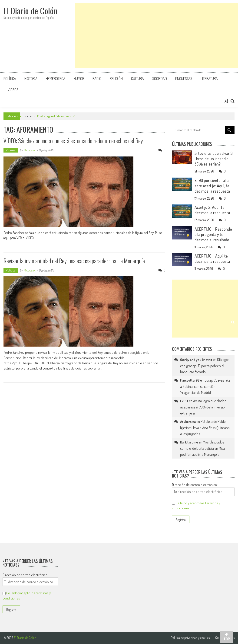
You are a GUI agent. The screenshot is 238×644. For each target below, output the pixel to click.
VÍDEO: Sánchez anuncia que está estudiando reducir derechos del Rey (74, 141)
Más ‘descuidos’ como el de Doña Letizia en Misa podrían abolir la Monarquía (203, 448)
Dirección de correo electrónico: (195, 485)
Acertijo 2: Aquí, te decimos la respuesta (212, 210)
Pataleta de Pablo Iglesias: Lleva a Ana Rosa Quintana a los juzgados (205, 428)
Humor (79, 79)
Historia (31, 79)
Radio (97, 79)
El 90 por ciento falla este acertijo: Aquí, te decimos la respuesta (212, 186)
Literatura (209, 79)
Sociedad (160, 79)
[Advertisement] (156, 35)
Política (10, 79)
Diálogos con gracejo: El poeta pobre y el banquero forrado (205, 366)
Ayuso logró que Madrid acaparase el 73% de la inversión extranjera (203, 407)
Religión (116, 79)
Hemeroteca (56, 79)
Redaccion (30, 150)
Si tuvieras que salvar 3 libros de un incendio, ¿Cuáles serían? (214, 159)
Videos (13, 90)
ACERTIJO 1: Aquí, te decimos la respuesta (212, 259)
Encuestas (184, 79)
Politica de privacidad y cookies (190, 638)
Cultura (137, 79)
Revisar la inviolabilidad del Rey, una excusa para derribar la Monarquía (75, 261)
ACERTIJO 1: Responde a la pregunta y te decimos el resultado (213, 234)
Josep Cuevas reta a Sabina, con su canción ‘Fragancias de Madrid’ (205, 386)
